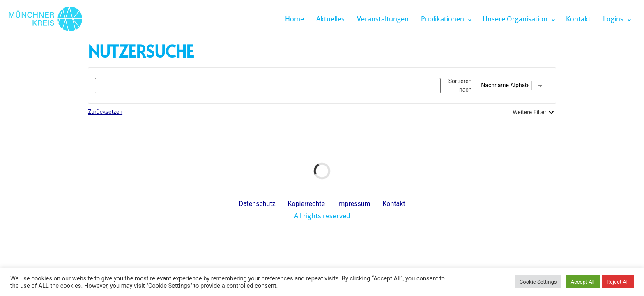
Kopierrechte (306, 204)
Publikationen (443, 19)
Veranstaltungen (383, 19)
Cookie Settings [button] (538, 282)
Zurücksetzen (105, 112)
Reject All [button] (618, 282)
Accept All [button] (583, 282)
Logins (613, 19)
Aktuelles (330, 19)
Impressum (354, 204)
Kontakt (578, 19)
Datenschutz (257, 204)
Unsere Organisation (515, 19)
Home (294, 19)
